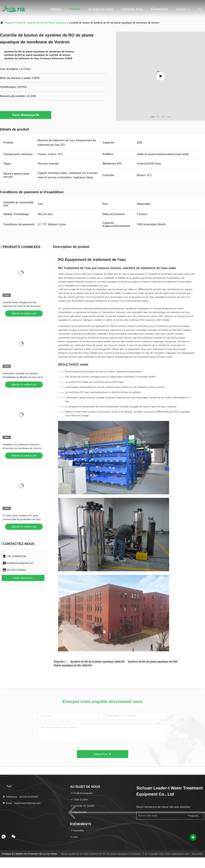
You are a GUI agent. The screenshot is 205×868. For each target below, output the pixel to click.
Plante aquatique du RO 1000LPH (73, 665)
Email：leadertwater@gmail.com (22, 803)
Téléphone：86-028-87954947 (20, 797)
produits (19, 23)
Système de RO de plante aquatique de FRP (153, 662)
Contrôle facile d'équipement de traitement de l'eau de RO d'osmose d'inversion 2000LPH (22, 306)
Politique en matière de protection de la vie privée (30, 854)
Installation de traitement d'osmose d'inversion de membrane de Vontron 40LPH (22, 448)
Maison (56, 9)
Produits (74, 9)
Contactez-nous (132, 9)
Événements (160, 9)
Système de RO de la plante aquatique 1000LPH (97, 662)
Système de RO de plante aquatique (47, 23)
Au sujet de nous (101, 9)
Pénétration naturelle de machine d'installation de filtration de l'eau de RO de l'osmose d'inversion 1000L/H (24, 377)
